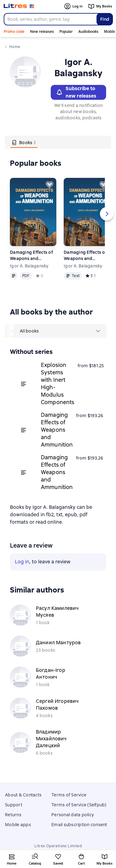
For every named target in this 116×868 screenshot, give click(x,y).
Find (105, 19)
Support (14, 805)
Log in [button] (22, 562)
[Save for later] (49, 185)
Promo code (14, 32)
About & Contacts (23, 795)
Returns (13, 815)
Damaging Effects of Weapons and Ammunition (31, 256)
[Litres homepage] (19, 6)
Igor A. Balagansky (29, 266)
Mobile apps (18, 825)
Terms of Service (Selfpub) (79, 805)
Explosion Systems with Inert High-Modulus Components (58, 383)
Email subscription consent (79, 825)
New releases (42, 32)
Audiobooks (88, 32)
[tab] (24, 142)
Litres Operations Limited (58, 846)
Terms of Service (69, 795)
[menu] (60, 331)
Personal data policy (73, 815)
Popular (66, 32)
